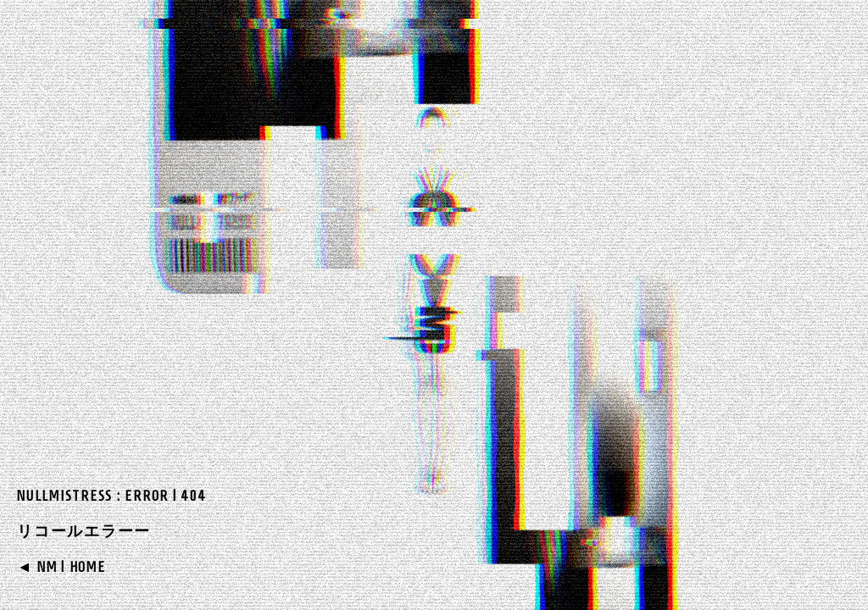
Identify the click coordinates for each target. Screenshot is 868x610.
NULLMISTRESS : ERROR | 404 (112, 496)
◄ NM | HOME (61, 567)
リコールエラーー (84, 531)
